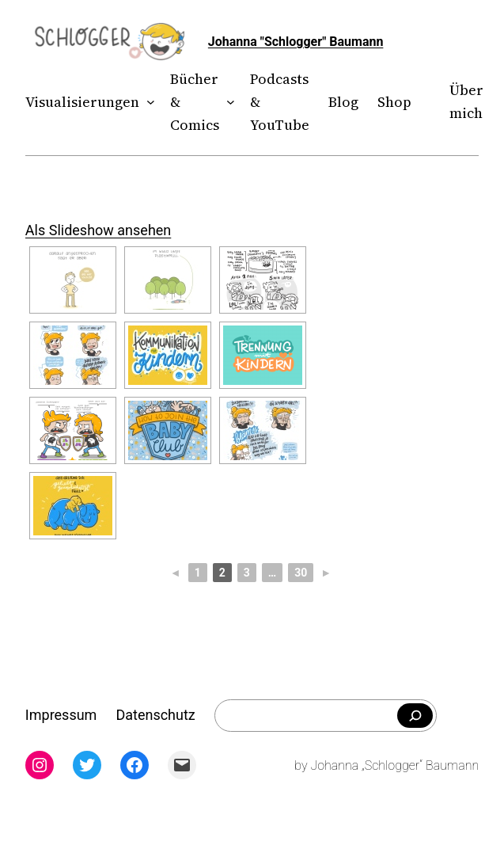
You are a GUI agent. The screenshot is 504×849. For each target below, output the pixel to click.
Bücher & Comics (195, 102)
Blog (343, 102)
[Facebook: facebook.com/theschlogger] (135, 765)
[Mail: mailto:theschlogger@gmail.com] (182, 765)
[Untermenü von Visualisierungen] (147, 103)
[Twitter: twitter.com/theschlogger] (87, 765)
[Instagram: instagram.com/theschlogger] (40, 765)
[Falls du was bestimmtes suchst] (415, 716)
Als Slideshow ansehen (98, 230)
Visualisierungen (82, 102)
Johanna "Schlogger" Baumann (296, 42)
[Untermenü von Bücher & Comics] (227, 103)
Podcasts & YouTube (280, 102)
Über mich (466, 101)
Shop (394, 102)
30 (301, 573)
